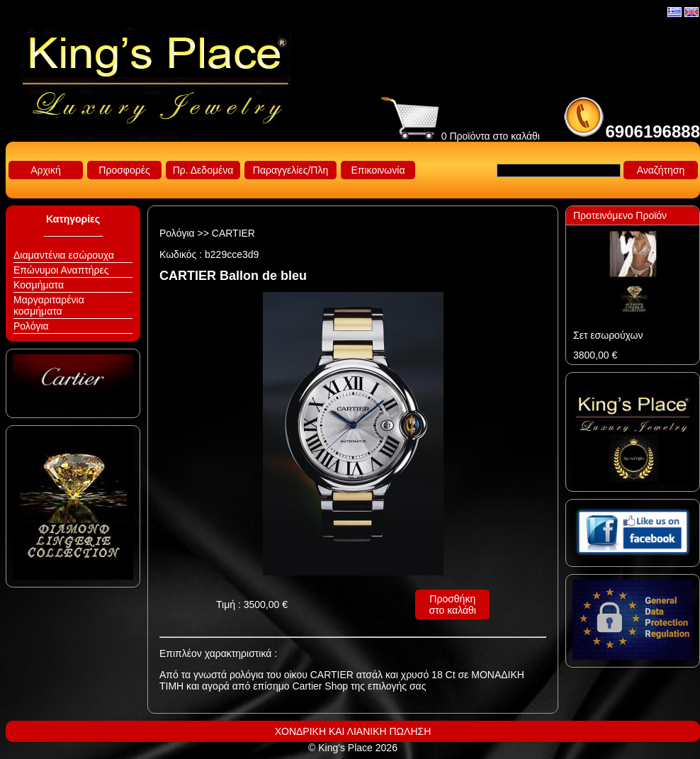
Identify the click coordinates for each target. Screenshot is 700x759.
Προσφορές (124, 170)
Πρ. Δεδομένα (203, 170)
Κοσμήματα (39, 285)
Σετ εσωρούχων (608, 335)
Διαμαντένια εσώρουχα (64, 255)
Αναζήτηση (661, 170)
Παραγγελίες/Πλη (290, 170)
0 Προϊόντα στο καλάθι (461, 136)
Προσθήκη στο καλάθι (453, 605)
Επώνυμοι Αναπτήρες (61, 270)
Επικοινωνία (378, 170)
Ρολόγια (31, 326)
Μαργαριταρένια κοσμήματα (49, 305)
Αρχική (46, 170)
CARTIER (233, 233)
